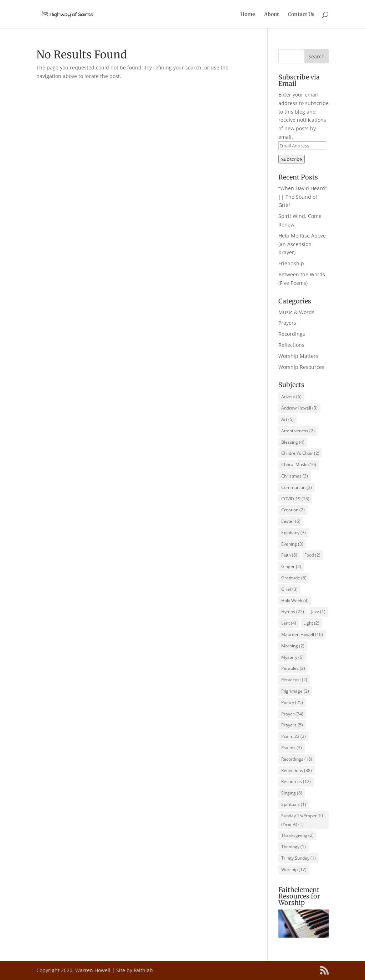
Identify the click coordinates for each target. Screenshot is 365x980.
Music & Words (296, 312)
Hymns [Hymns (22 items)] (293, 612)
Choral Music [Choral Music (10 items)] (299, 465)
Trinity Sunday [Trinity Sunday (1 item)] (299, 858)
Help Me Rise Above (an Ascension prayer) (302, 244)
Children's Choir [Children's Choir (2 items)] (300, 453)
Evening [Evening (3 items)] (292, 544)
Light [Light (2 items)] (311, 623)
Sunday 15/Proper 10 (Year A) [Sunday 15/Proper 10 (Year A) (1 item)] (302, 820)
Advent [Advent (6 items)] (291, 397)
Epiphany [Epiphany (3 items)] (294, 533)
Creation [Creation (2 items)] (293, 510)
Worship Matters (298, 356)
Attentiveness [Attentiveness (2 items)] (298, 431)
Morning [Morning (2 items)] (293, 646)
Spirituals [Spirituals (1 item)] (294, 804)
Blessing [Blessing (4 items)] (293, 442)
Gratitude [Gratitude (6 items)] (294, 578)
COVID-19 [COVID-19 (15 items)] (295, 499)
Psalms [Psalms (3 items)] (292, 748)
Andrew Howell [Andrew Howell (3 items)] (299, 408)
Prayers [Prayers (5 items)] (292, 725)
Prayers (287, 323)
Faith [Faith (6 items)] (289, 555)
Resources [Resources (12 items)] (296, 781)
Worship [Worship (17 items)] (294, 869)
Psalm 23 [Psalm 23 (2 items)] (294, 736)
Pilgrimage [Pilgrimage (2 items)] (295, 691)
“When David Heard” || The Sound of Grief (303, 197)
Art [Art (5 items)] (287, 419)
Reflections (291, 345)
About (272, 15)
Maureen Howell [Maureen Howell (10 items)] (302, 634)
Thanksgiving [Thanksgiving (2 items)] (297, 835)
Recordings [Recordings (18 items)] (297, 759)
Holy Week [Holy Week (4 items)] (295, 601)
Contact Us (301, 15)
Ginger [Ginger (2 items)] (291, 566)
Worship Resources (301, 367)
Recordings (292, 334)
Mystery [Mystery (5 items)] (292, 657)
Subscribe (292, 159)
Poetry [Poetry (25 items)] (292, 702)
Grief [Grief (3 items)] (289, 589)
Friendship (291, 263)
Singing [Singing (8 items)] (292, 793)
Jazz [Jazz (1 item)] (318, 612)
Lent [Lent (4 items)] (289, 623)
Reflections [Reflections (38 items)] (297, 770)
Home (248, 15)
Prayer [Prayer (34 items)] (292, 714)
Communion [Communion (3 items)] (297, 487)
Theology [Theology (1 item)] (294, 847)
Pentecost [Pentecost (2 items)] (294, 680)
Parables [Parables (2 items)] (293, 668)
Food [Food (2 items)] (312, 555)
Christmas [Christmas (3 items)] (295, 476)
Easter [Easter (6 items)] (291, 521)
